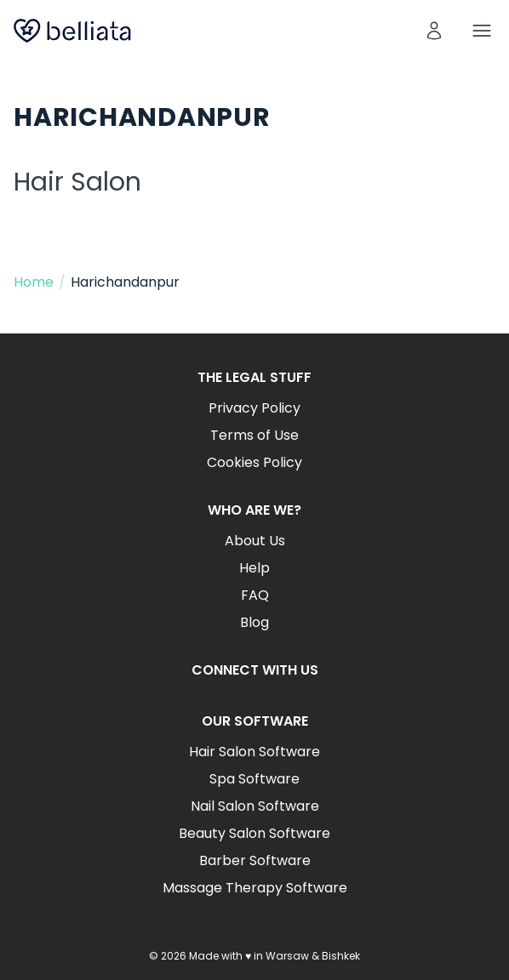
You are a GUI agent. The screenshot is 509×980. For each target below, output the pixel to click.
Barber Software (255, 860)
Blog (254, 622)
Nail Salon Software (255, 806)
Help (254, 568)
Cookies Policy (254, 462)
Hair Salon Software (254, 752)
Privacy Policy (254, 408)
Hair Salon (77, 182)
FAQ (255, 595)
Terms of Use (254, 435)
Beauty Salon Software (254, 833)
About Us (255, 541)
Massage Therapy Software (255, 888)
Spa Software (254, 779)
